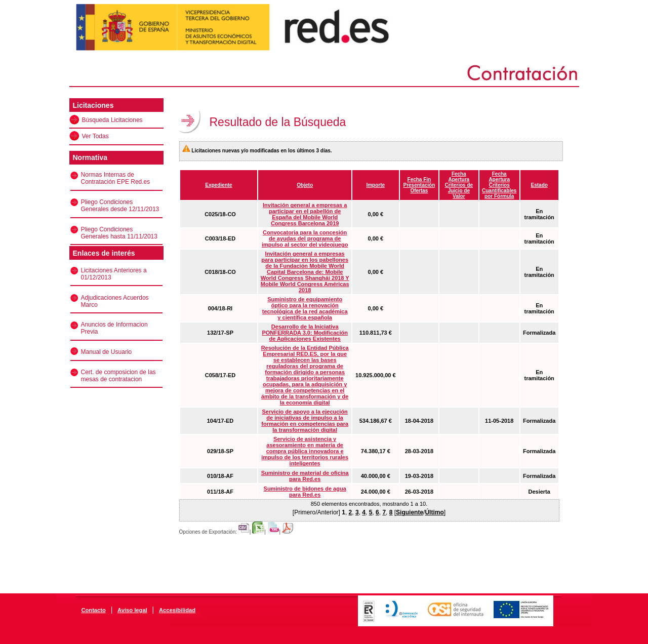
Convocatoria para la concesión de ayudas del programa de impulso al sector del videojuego (305, 238)
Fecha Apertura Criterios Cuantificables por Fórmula (499, 185)
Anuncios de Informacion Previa (114, 328)
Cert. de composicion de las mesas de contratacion (118, 376)
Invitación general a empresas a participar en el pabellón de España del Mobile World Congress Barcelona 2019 (305, 214)
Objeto (305, 185)
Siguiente (410, 512)
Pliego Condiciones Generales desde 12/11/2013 (120, 206)
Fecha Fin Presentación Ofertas (419, 185)
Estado (539, 185)
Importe (375, 185)
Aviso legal (132, 610)
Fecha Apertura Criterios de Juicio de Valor (459, 185)
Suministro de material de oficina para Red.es (305, 476)
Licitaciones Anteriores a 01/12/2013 (114, 274)
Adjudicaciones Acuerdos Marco (115, 301)
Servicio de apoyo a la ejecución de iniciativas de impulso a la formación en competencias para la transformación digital (305, 421)
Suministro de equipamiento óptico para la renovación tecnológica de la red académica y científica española (305, 308)
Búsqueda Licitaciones (112, 120)
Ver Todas (95, 136)
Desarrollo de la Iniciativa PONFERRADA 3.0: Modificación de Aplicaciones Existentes (305, 333)
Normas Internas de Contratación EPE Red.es (116, 178)
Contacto (93, 610)
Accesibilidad (177, 610)
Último (434, 512)
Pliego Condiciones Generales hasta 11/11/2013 (119, 233)
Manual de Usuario (107, 352)
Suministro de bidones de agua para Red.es (305, 492)
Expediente (218, 185)
